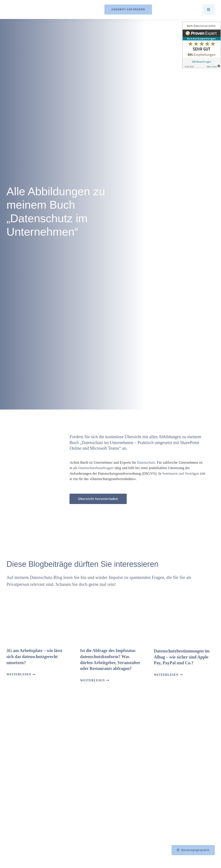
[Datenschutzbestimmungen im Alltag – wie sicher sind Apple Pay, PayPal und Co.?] (184, 621)
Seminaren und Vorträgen (181, 473)
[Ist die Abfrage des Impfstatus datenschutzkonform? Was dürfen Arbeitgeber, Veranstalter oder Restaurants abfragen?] (110, 621)
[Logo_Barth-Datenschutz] (30, 9)
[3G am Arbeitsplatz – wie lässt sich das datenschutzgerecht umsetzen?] (37, 621)
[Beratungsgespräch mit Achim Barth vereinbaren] (193, 850)
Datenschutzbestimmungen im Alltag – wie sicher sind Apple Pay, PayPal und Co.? (182, 657)
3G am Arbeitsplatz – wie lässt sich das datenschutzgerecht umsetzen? (34, 656)
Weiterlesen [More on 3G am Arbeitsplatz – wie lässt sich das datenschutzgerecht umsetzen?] (19, 674)
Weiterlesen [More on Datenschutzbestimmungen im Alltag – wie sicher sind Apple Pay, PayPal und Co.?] (166, 675)
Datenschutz (146, 462)
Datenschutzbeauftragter (96, 468)
